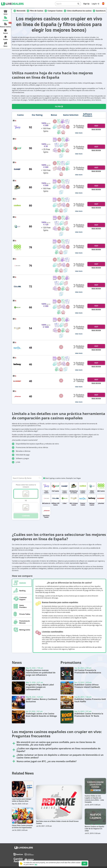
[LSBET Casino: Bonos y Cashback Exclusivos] (18, 702)
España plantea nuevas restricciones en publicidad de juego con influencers (42, 672)
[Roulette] (55, 122)
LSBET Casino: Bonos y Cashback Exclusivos (42, 699)
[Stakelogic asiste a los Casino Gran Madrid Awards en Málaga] (18, 717)
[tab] (22, 583)
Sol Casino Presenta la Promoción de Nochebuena (90, 670)
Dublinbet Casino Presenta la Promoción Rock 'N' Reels (90, 714)
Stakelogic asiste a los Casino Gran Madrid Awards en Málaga (42, 714)
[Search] (66, 4)
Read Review (96, 129)
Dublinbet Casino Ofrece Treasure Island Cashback (90, 685)
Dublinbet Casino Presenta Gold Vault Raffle (90, 699)
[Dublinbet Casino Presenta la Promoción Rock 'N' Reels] (67, 717)
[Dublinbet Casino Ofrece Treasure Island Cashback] (67, 688)
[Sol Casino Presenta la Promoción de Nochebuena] (67, 674)
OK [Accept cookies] (84, 863)
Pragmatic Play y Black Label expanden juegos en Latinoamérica (42, 686)
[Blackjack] (59, 122)
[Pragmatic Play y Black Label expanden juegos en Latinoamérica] (18, 688)
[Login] (96, 4)
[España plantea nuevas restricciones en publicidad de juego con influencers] (18, 674)
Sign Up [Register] (86, 4)
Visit (96, 126)
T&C (36, 864)
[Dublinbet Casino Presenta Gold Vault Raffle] (67, 702)
